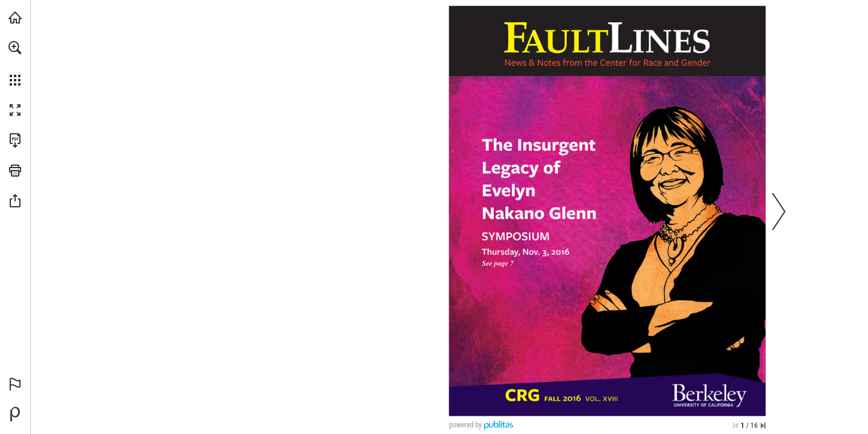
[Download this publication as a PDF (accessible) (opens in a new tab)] (15, 140)
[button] (15, 48)
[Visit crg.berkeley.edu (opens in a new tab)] (15, 17)
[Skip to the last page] (763, 426)
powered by (465, 425)
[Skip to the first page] (735, 426)
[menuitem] (15, 63)
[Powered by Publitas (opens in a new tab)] (15, 414)
